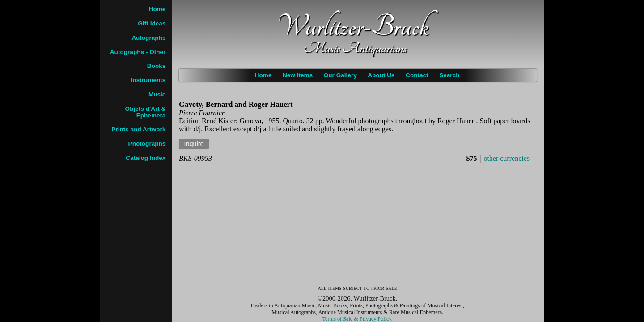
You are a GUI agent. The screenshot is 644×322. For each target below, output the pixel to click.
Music (157, 94)
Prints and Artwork (138, 129)
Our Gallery (340, 75)
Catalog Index (146, 158)
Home (263, 75)
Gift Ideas (152, 23)
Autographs (148, 38)
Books (157, 66)
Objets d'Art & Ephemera (146, 112)
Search (449, 75)
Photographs (147, 144)
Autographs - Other (138, 52)
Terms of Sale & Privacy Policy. (358, 319)
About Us (381, 75)
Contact (417, 75)
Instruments (148, 80)
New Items (298, 75)
